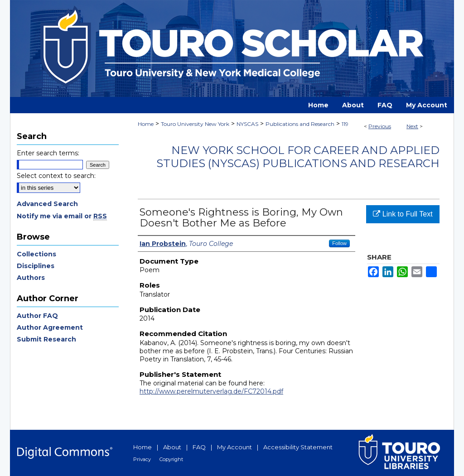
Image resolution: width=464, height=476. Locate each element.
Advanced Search (47, 204)
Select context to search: (56, 176)
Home (146, 124)
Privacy (142, 459)
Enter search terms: (48, 153)
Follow (339, 243)
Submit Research (46, 339)
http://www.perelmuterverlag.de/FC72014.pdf (211, 391)
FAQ (199, 447)
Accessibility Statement (298, 447)
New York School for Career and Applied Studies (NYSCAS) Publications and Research (298, 157)
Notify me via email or (62, 216)
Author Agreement (50, 327)
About (172, 447)
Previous (380, 126)
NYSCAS (247, 124)
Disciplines (36, 266)
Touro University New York (195, 124)
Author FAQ (37, 316)
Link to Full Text (403, 214)
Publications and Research (300, 124)
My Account (234, 447)
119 (345, 124)
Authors (31, 278)
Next (412, 126)
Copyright (171, 459)
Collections (36, 254)
